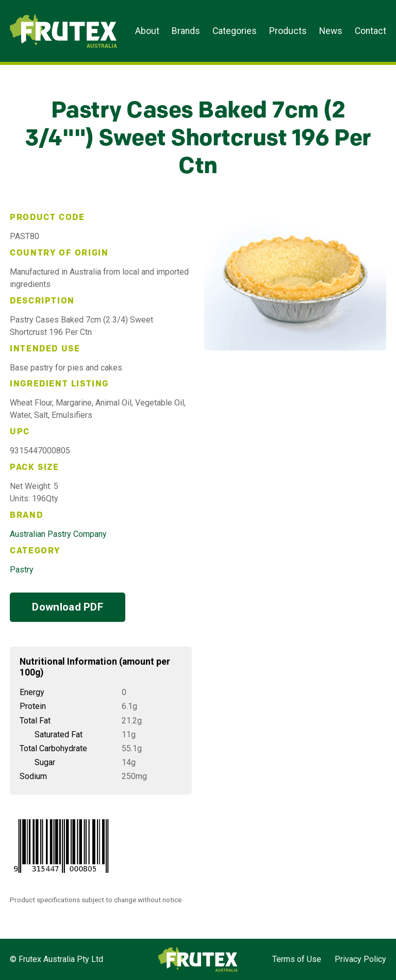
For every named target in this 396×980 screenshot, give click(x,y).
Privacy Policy (360, 959)
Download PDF (68, 607)
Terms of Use (297, 959)
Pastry (22, 570)
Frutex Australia (46, 16)
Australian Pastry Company (58, 534)
